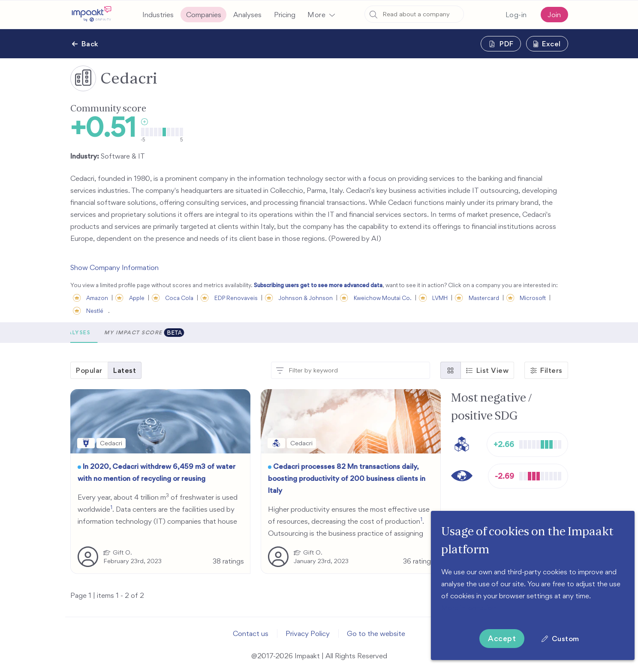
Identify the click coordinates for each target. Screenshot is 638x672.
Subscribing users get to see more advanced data (318, 285)
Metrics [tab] (130, 333)
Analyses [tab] (173, 333)
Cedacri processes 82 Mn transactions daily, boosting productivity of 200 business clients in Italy (347, 478)
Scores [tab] (90, 333)
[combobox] (414, 14)
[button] (321, 15)
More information (469, 608)
